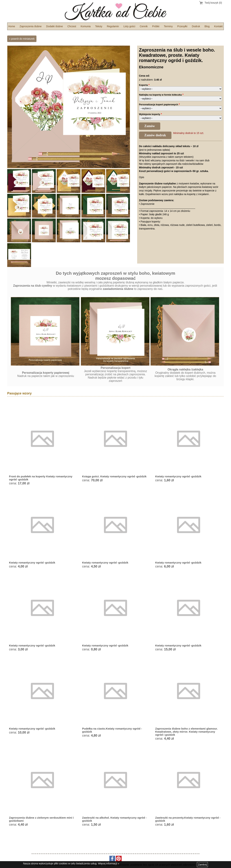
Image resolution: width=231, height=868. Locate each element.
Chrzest (72, 26)
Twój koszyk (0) (213, 3)
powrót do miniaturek (23, 39)
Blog (207, 26)
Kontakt (218, 26)
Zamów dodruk (155, 135)
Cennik (144, 26)
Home (12, 26)
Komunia (86, 26)
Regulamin (113, 26)
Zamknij (202, 865)
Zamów (150, 126)
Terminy (168, 26)
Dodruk (196, 26)
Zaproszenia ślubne (30, 26)
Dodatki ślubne (55, 26)
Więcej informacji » (109, 863)
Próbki (156, 26)
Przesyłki (182, 26)
